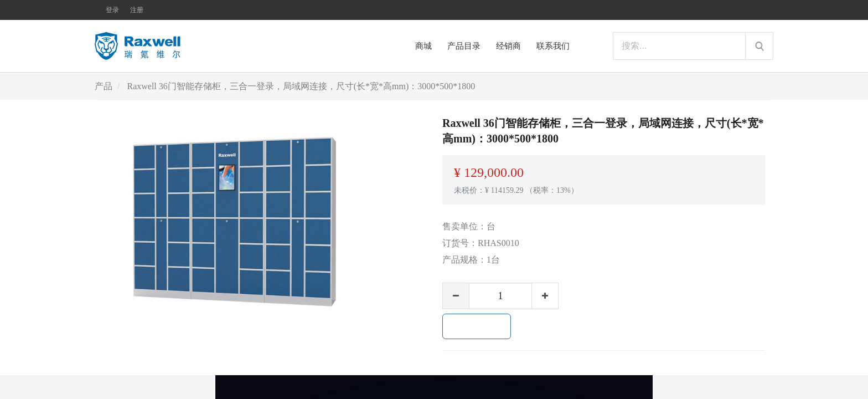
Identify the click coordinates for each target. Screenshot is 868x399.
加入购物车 (477, 326)
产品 (104, 86)
